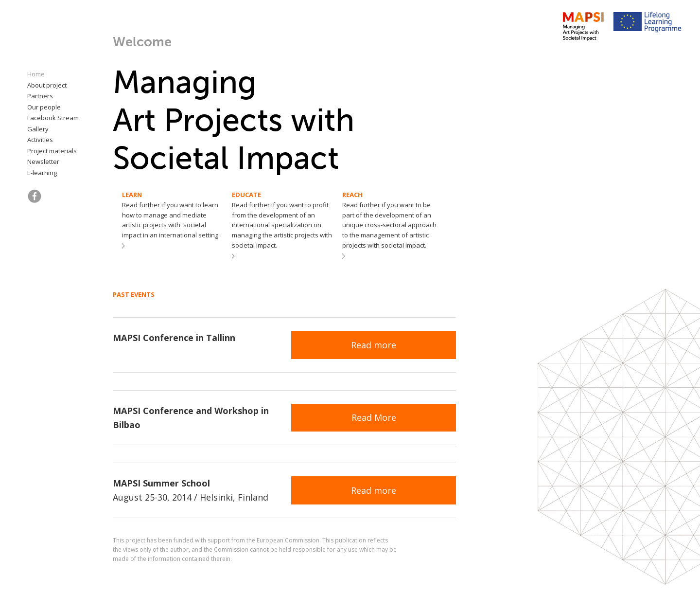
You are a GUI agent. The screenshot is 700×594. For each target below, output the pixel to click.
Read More (374, 417)
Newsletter (43, 162)
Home (36, 74)
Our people (44, 107)
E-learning (42, 173)
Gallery (38, 129)
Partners (40, 96)
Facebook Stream (53, 118)
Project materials (52, 151)
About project (47, 85)
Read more (374, 345)
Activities (40, 140)
